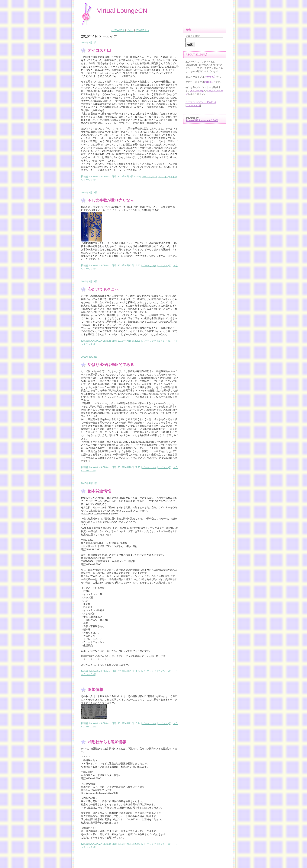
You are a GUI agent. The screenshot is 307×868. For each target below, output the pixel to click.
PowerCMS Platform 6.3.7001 (202, 120)
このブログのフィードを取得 (201, 102)
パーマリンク (149, 176)
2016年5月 (210, 82)
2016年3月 (210, 77)
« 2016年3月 (118, 30)
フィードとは (193, 105)
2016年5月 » (142, 30)
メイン (130, 30)
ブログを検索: (193, 36)
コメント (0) (164, 176)
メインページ (197, 90)
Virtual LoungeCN (122, 11)
